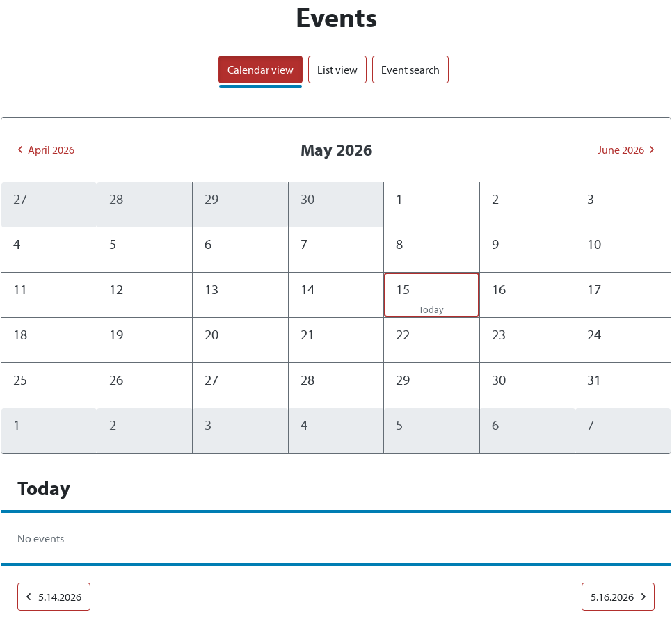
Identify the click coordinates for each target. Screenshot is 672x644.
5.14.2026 (54, 597)
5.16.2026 (618, 597)
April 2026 (46, 150)
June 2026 (626, 150)
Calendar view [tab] (261, 70)
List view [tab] (337, 70)
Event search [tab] (410, 70)
